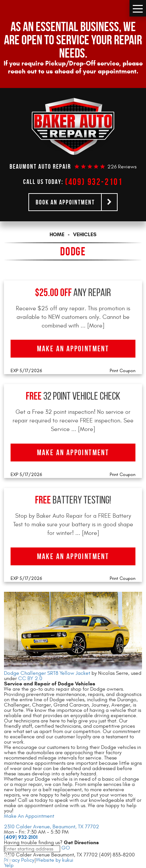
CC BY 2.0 (30, 678)
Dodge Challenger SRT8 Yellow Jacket (47, 673)
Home (57, 234)
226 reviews (122, 167)
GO (65, 848)
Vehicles (85, 234)
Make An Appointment (29, 816)
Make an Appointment (73, 349)
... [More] (92, 326)
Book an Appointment (65, 202)
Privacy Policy (19, 860)
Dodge (73, 251)
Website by (55, 860)
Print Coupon (123, 371)
